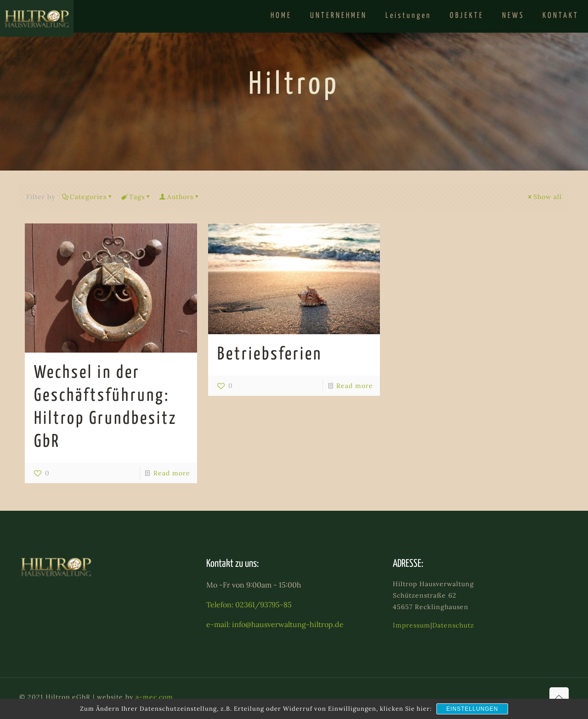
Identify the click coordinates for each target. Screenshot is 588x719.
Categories (88, 197)
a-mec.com (154, 697)
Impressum (412, 625)
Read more (172, 473)
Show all (544, 197)
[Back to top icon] (559, 697)
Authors (180, 197)
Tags (136, 197)
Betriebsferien (270, 355)
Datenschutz (453, 625)
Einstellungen (472, 709)
